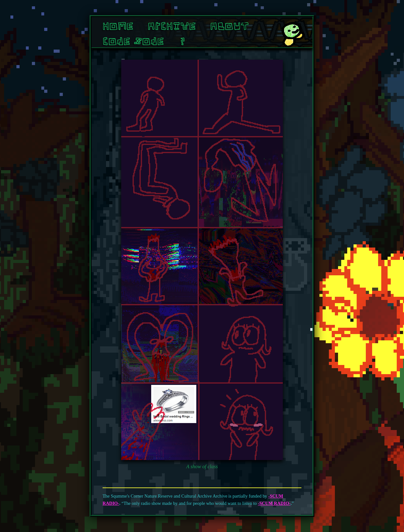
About (230, 26)
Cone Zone (133, 41)
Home (118, 26)
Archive (172, 26)
